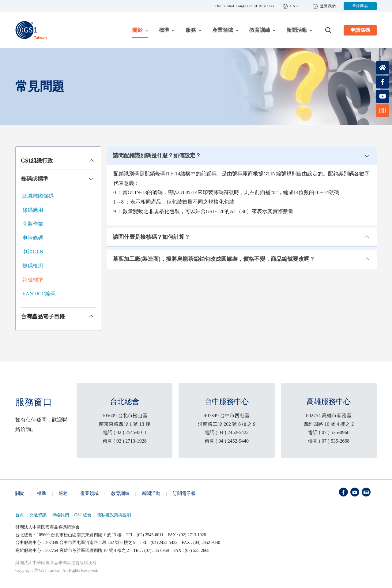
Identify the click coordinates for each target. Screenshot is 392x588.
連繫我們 (324, 6)
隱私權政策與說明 (114, 515)
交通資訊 (38, 515)
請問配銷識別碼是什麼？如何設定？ (157, 155)
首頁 (20, 515)
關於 (138, 30)
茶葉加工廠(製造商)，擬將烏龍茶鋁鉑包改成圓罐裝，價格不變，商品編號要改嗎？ (214, 259)
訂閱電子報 (184, 493)
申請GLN (33, 252)
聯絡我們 (60, 515)
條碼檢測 (33, 266)
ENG (291, 6)
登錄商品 (360, 6)
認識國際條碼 (38, 196)
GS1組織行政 (37, 161)
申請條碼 (360, 30)
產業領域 (223, 30)
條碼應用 (33, 210)
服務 (191, 30)
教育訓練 (260, 30)
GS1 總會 (83, 515)
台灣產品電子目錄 (43, 316)
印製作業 (33, 224)
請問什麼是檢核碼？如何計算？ (151, 237)
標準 (164, 30)
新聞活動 (297, 30)
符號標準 (33, 280)
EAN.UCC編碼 (39, 294)
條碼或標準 (35, 179)
